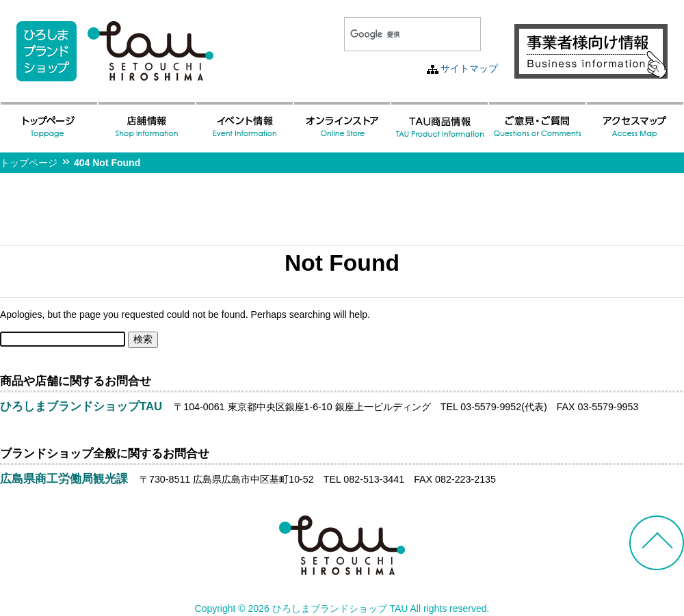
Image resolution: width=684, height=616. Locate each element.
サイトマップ (469, 68)
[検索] (396, 34)
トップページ (29, 163)
